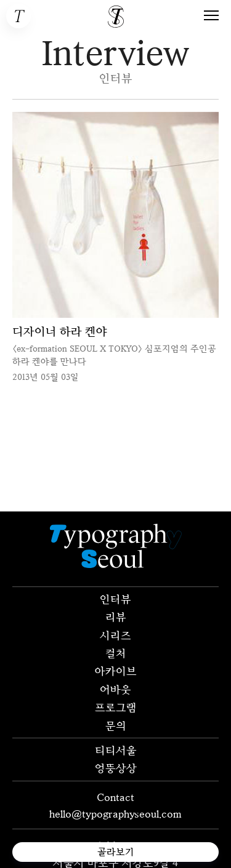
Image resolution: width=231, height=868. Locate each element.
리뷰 (116, 617)
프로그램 (116, 707)
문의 (116, 725)
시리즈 (115, 635)
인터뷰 (115, 599)
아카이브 (116, 671)
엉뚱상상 (116, 768)
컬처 (116, 653)
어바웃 (115, 689)
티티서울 (116, 750)
